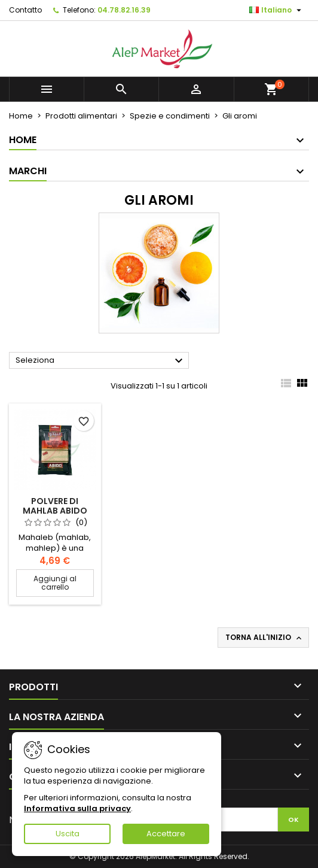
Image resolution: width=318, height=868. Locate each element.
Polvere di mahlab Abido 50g (55, 511)
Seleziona (101, 361)
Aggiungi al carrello (55, 583)
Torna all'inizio (265, 638)
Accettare (166, 834)
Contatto (25, 10)
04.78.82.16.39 (124, 10)
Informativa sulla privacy (77, 808)
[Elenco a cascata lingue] (277, 10)
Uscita (68, 834)
